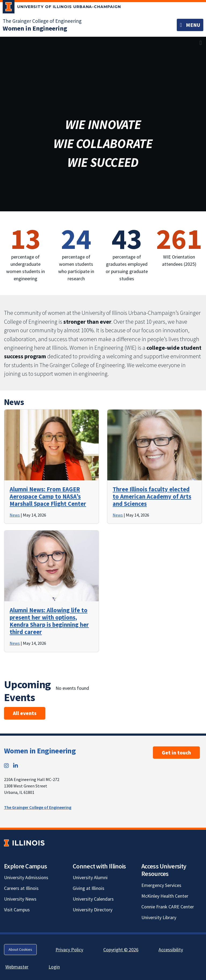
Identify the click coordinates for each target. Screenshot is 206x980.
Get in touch (176, 753)
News (15, 515)
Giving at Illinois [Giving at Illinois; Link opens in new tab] (89, 888)
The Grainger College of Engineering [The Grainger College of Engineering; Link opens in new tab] (42, 21)
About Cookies (20, 949)
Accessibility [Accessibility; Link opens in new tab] (171, 950)
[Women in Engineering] (35, 28)
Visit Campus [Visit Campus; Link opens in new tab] (17, 910)
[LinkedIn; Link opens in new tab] (16, 766)
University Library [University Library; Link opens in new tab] (159, 917)
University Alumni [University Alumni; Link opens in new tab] (90, 877)
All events (25, 713)
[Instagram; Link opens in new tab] (6, 766)
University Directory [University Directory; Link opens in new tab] (93, 910)
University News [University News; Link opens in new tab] (20, 899)
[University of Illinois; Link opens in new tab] (24, 843)
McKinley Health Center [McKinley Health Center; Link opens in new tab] (165, 896)
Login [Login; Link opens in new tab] (54, 967)
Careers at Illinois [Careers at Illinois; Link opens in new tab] (21, 888)
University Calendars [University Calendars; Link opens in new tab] (93, 899)
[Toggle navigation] (190, 25)
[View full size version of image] (201, 43)
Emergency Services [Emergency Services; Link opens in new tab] (161, 885)
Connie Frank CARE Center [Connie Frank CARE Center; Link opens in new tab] (168, 907)
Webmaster (17, 967)
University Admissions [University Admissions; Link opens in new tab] (26, 877)
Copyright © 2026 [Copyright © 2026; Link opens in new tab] (121, 950)
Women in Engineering (40, 751)
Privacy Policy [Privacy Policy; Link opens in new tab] (69, 950)
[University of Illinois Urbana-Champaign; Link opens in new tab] (62, 8)
